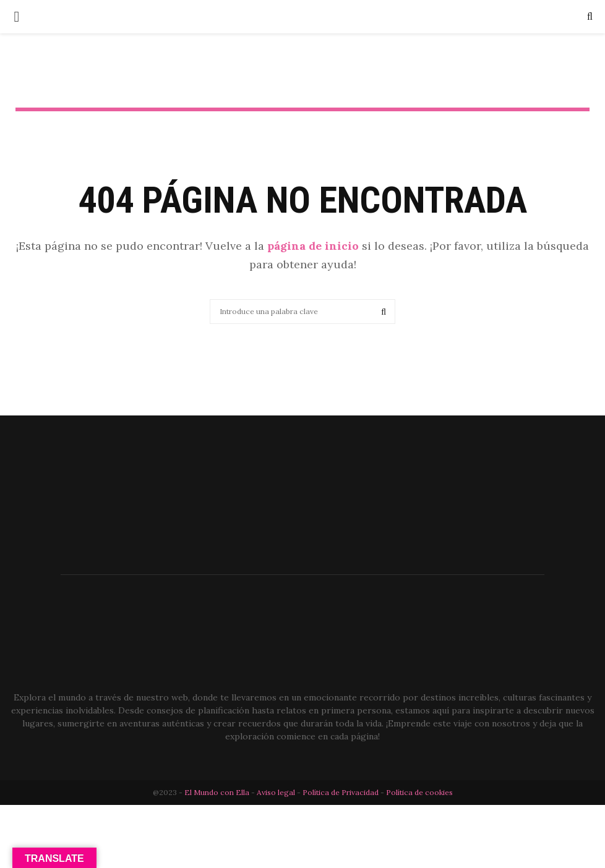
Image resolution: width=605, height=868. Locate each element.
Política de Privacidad (341, 792)
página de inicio (313, 246)
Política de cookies (419, 792)
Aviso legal (277, 792)
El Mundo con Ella (218, 792)
